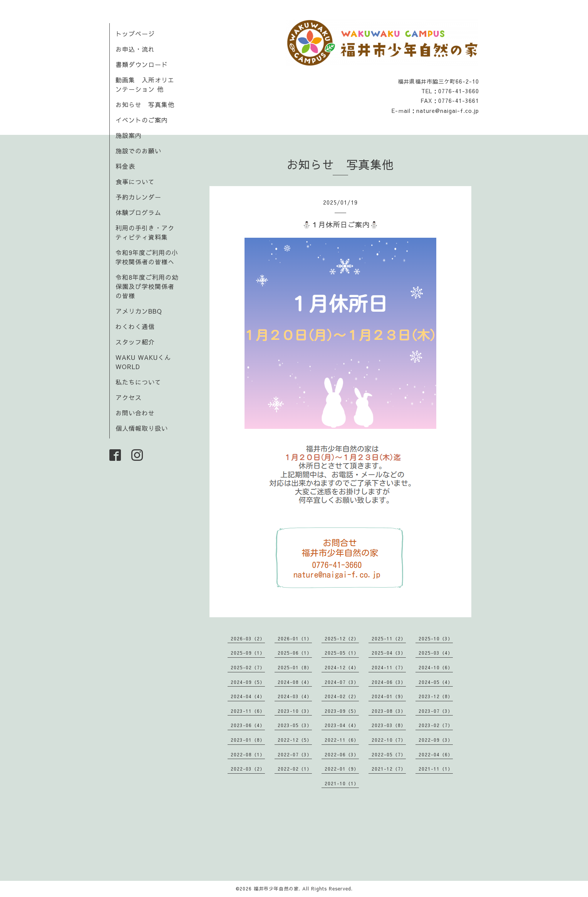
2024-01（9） (389, 696)
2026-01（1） (295, 638)
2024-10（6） (436, 667)
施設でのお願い (138, 151)
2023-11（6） (248, 711)
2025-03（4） (436, 653)
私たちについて (138, 382)
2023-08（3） (389, 711)
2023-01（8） (248, 740)
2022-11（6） (342, 740)
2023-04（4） (342, 725)
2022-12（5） (295, 740)
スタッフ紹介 (135, 342)
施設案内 (129, 135)
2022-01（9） (342, 769)
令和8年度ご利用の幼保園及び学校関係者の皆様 (147, 286)
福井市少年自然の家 (276, 889)
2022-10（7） (389, 740)
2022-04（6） (436, 754)
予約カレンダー (138, 197)
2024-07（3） (342, 682)
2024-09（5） (248, 682)
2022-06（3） (342, 754)
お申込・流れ (135, 49)
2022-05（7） (389, 754)
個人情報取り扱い (142, 428)
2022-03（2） (248, 769)
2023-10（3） (295, 711)
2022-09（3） (436, 740)
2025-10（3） (436, 638)
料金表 (125, 166)
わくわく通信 (138, 326)
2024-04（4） (248, 696)
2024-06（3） (389, 682)
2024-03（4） (295, 696)
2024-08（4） (295, 682)
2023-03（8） (389, 725)
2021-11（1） (436, 769)
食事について (135, 181)
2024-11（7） (389, 667)
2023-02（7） (436, 725)
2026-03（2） (248, 638)
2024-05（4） (436, 682)
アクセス (129, 397)
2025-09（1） (248, 653)
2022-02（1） (295, 769)
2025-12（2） (342, 638)
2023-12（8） (436, 696)
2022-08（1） (248, 754)
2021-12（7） (389, 769)
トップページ (135, 34)
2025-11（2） (389, 638)
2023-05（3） (295, 725)
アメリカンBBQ (139, 311)
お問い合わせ (135, 413)
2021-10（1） (342, 783)
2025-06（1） (295, 653)
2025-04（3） (389, 653)
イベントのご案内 (142, 120)
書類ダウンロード (142, 64)
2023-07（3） (436, 711)
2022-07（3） (295, 754)
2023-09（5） (342, 711)
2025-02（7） (248, 667)
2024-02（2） (342, 696)
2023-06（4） (248, 725)
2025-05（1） (342, 653)
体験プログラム (138, 212)
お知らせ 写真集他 (145, 104)
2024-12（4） (342, 667)
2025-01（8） (295, 667)
